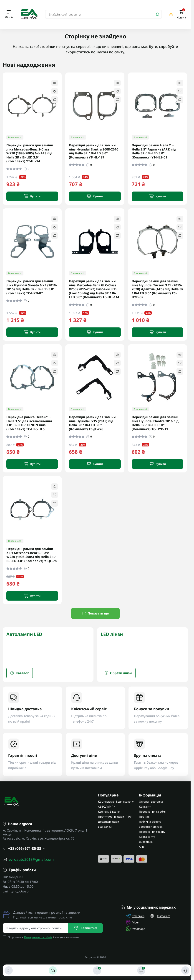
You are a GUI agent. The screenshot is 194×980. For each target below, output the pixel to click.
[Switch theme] (171, 14)
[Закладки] (97, 970)
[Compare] (55, 100)
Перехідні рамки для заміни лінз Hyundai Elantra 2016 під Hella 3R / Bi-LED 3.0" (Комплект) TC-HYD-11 (155, 423)
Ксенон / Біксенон (110, 812)
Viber (132, 922)
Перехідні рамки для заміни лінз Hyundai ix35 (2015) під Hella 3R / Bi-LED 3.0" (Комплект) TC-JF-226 (92, 423)
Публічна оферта (150, 822)
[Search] (157, 14)
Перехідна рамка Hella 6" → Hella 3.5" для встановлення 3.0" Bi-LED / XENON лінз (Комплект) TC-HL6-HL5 (29, 423)
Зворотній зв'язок (151, 827)
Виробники (146, 842)
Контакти (145, 807)
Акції (142, 847)
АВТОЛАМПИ (107, 807)
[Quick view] (55, 83)
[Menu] (9, 14)
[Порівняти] (141, 970)
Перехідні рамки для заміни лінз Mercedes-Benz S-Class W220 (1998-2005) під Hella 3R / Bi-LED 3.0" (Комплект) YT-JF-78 (31, 555)
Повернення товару (152, 832)
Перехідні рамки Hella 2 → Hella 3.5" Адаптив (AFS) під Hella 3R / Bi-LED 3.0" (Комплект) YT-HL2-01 (154, 151)
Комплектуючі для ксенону (116, 802)
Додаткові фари (108, 822)
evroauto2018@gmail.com (31, 859)
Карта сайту (147, 837)
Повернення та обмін (153, 812)
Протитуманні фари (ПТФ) (115, 817)
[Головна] (53, 970)
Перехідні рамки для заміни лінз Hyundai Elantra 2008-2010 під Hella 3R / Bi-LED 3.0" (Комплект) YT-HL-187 (94, 151)
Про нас (144, 817)
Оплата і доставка (151, 802)
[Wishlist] (55, 91)
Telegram (135, 916)
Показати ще (95, 613)
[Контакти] (185, 970)
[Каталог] (9, 970)
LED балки (105, 827)
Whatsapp (136, 929)
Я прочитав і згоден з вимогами (44, 937)
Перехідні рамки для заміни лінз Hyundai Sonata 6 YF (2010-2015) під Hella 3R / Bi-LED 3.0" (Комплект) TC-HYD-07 (32, 287)
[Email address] (36, 928)
